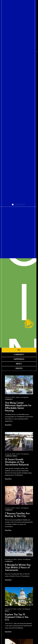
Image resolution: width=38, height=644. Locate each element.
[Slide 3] (17, 295)
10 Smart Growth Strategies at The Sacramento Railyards (17, 462)
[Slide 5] (21, 295)
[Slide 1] (12, 295)
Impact (15, 456)
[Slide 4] (19, 295)
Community (9, 399)
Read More (8, 425)
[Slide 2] (15, 295)
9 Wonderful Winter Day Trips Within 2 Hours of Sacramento (18, 568)
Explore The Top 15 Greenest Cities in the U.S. (17, 617)
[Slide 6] (23, 295)
